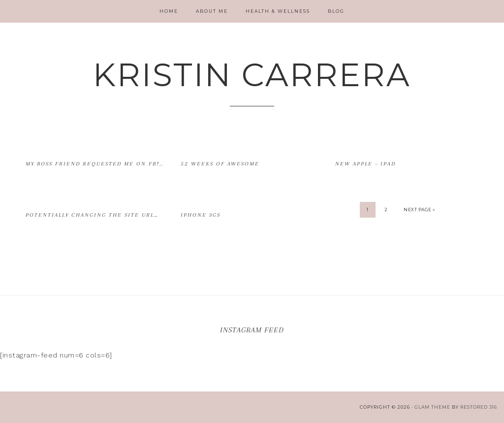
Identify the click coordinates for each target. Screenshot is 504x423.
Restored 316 (479, 407)
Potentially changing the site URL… (92, 215)
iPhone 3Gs (201, 215)
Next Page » (419, 210)
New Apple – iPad (365, 164)
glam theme (432, 407)
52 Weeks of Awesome (220, 164)
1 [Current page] (368, 210)
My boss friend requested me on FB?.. (94, 164)
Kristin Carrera (252, 75)
